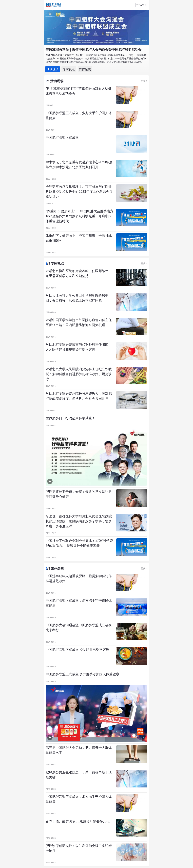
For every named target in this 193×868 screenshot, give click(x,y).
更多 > (144, 81)
